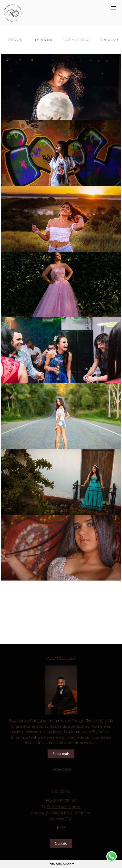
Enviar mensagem (63, 807)
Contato (61, 843)
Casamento (77, 40)
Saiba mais (61, 754)
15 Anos (44, 40)
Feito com (61, 864)
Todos (15, 40)
